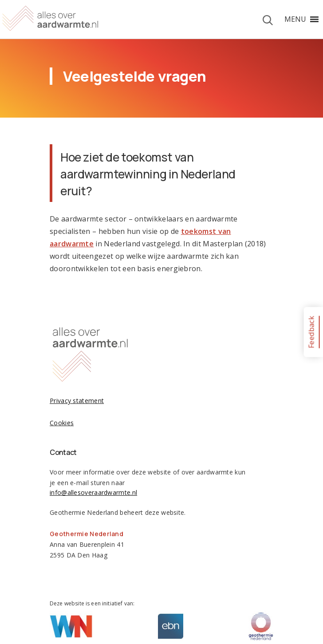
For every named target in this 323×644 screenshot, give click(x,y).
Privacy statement (77, 401)
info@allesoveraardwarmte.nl (93, 492)
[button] (295, 19)
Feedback (311, 332)
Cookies (62, 423)
